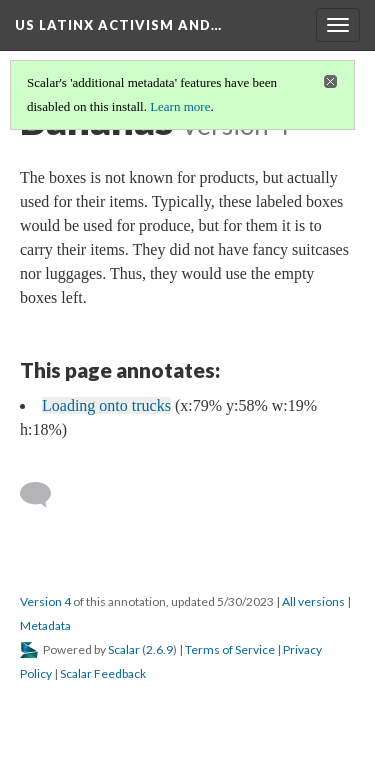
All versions (313, 601)
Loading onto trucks (106, 405)
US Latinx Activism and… (118, 25)
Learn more (180, 106)
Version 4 (45, 601)
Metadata (45, 625)
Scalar (124, 649)
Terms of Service (230, 649)
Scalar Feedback (103, 673)
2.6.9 (159, 649)
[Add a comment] (44, 495)
